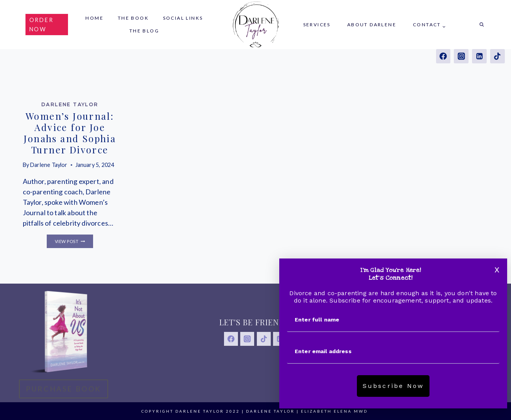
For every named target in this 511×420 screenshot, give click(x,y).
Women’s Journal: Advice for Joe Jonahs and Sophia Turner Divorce (70, 133)
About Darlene (372, 25)
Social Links (183, 18)
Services (317, 25)
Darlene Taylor (70, 105)
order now (42, 24)
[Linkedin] (479, 56)
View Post (74, 241)
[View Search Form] (482, 25)
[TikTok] (497, 56)
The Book (133, 18)
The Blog (144, 31)
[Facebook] (443, 56)
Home (94, 18)
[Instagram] (461, 56)
